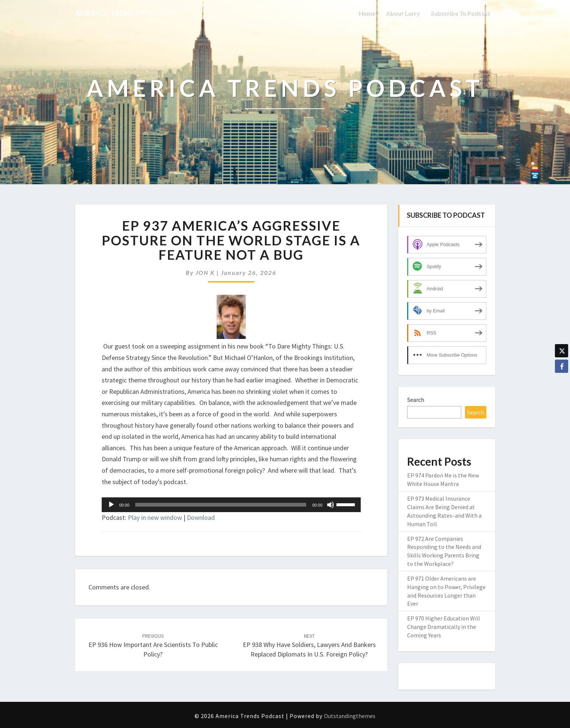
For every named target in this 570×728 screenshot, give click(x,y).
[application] (231, 505)
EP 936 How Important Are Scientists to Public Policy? (153, 645)
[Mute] (331, 505)
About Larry (403, 13)
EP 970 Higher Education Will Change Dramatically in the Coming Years (444, 627)
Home (366, 13)
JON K (205, 272)
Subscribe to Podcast (460, 13)
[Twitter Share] (562, 351)
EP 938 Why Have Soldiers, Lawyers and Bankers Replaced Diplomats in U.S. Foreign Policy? (309, 645)
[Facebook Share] (562, 366)
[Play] (111, 505)
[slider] (221, 505)
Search (416, 400)
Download (201, 517)
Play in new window (155, 517)
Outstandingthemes (350, 716)
